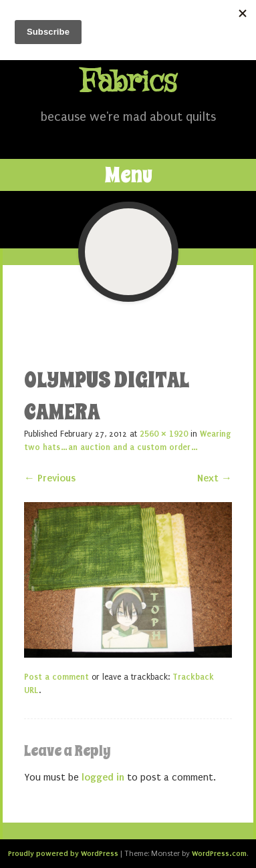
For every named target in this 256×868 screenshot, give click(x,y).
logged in (103, 777)
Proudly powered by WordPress (63, 853)
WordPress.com (219, 853)
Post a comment (56, 677)
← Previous (50, 478)
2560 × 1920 (164, 434)
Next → (215, 478)
